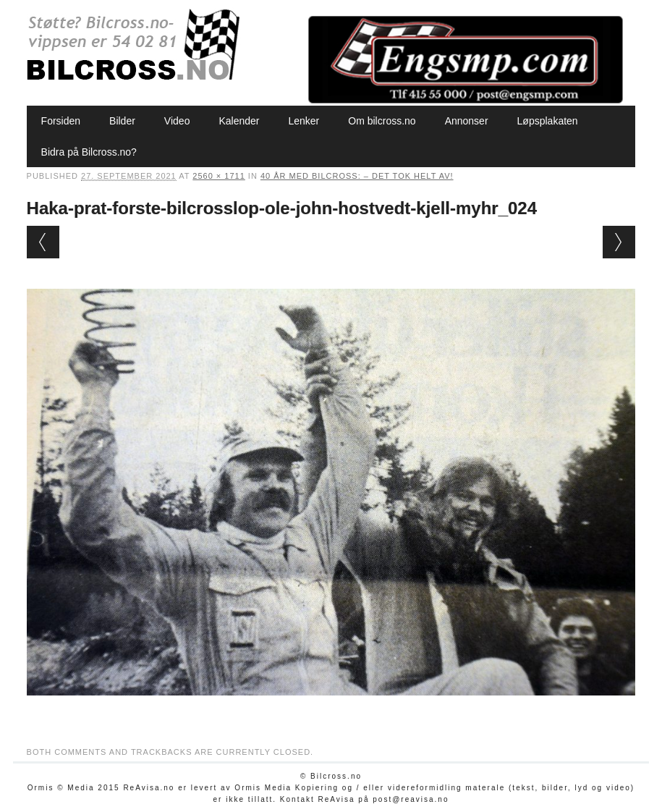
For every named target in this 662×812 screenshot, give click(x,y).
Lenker (304, 121)
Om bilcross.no (382, 121)
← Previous (43, 242)
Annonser (467, 121)
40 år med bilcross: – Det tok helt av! (357, 176)
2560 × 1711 (218, 176)
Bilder (122, 121)
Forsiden (61, 121)
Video (177, 121)
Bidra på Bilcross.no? (89, 152)
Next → (619, 242)
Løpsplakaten (548, 121)
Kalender (239, 121)
